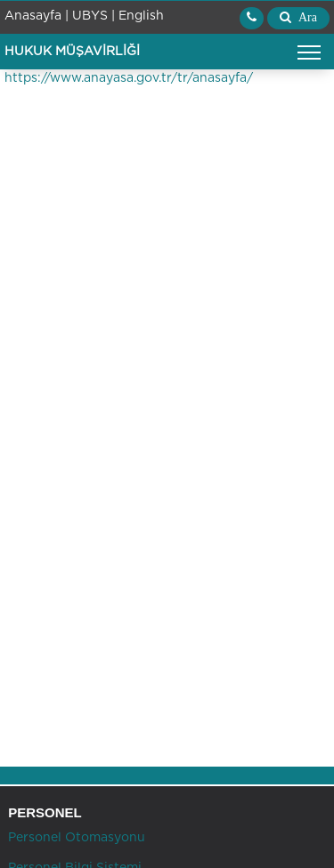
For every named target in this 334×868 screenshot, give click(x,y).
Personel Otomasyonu (75, 838)
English (141, 16)
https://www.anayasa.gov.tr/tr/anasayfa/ (129, 78)
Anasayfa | (37, 16)
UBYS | (94, 16)
